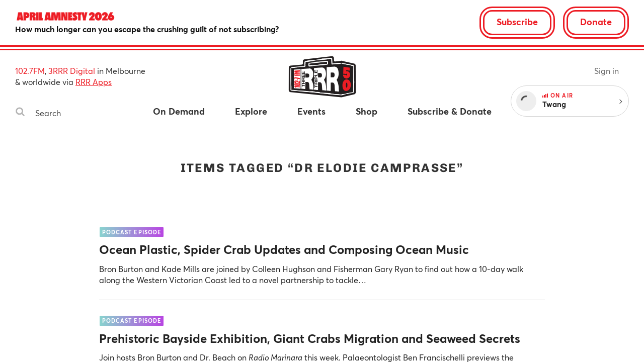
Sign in (607, 71)
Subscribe (517, 22)
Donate (596, 22)
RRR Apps (94, 82)
